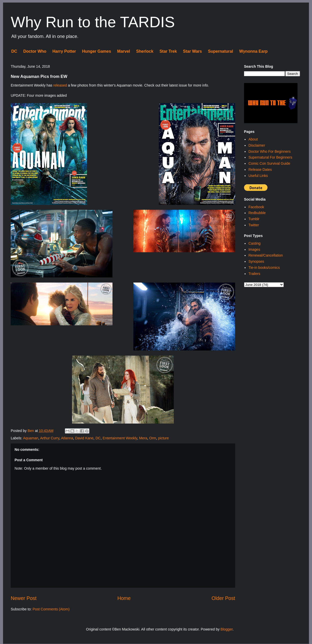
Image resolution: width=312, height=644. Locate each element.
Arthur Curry (49, 438)
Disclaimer (257, 145)
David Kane (84, 438)
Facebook (256, 207)
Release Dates (260, 170)
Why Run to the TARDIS (93, 22)
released (60, 85)
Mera (143, 438)
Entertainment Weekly (120, 438)
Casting (254, 243)
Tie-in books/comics (264, 268)
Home (124, 598)
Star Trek (168, 51)
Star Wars (192, 51)
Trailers (254, 274)
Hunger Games (97, 51)
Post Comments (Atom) (51, 609)
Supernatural (221, 51)
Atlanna (67, 438)
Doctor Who (35, 51)
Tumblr (254, 219)
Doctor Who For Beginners (270, 151)
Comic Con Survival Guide (269, 163)
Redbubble (257, 213)
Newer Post (24, 598)
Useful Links (258, 176)
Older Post (223, 598)
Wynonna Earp (253, 51)
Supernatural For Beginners (270, 157)
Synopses (256, 261)
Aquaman (31, 438)
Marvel (124, 51)
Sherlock (145, 51)
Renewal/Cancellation (266, 255)
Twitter (254, 225)
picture (163, 438)
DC (14, 51)
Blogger (227, 629)
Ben (31, 431)
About (253, 139)
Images (254, 249)
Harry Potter (64, 51)
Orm (153, 438)
